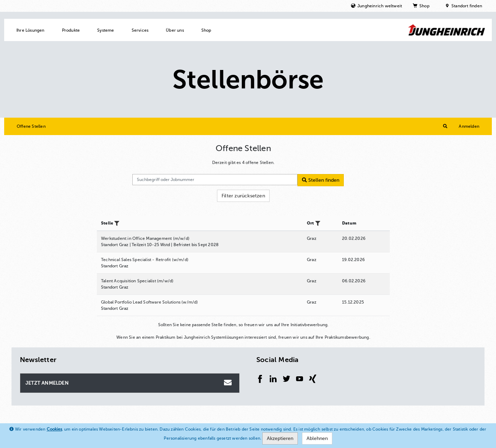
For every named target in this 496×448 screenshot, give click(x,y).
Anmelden (469, 126)
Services (140, 30)
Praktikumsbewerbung (347, 337)
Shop (424, 6)
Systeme (106, 30)
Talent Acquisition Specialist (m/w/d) (137, 281)
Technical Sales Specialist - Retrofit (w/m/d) (145, 260)
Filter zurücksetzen (243, 196)
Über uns (175, 30)
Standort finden (467, 6)
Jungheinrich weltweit (380, 6)
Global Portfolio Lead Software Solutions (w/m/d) (150, 302)
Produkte (71, 30)
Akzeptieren (280, 438)
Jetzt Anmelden (129, 383)
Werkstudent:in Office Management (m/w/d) (145, 238)
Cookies (54, 429)
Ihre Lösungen (30, 30)
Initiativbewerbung (309, 325)
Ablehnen (317, 438)
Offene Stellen (31, 126)
